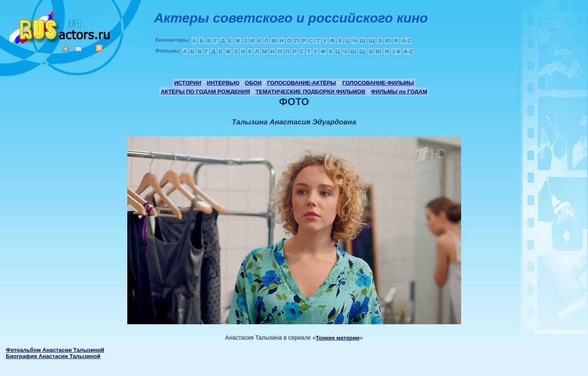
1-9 (396, 52)
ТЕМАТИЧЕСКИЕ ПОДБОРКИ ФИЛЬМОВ (310, 92)
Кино (61, 26)
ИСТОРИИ (188, 83)
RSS (99, 48)
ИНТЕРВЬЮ (223, 83)
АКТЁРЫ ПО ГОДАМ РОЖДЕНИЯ (205, 92)
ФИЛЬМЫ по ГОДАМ (399, 92)
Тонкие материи (338, 338)
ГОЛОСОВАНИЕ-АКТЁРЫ (302, 83)
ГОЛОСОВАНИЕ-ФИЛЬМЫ (378, 83)
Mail (78, 49)
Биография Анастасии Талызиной (53, 356)
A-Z (406, 41)
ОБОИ (253, 83)
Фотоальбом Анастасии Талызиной (55, 350)
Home (66, 48)
